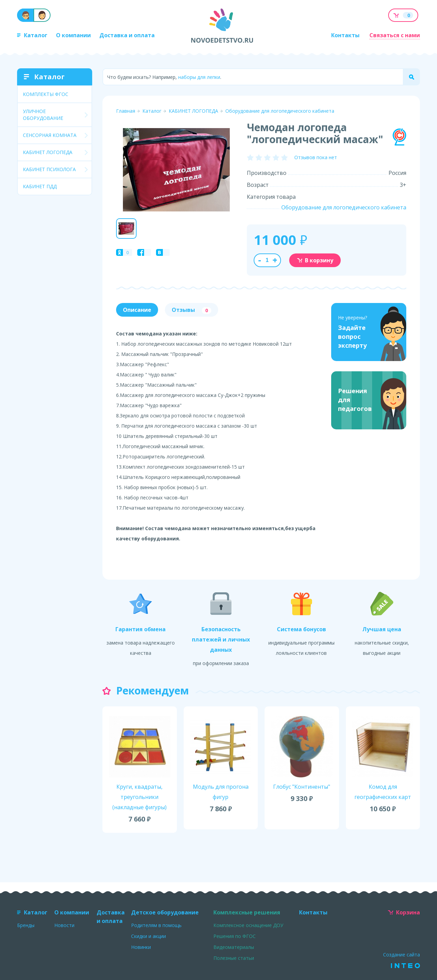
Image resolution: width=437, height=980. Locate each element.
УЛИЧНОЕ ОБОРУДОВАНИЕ (43, 115)
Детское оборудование (165, 912)
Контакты (345, 35)
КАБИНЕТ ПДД (40, 186)
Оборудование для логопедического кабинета (280, 111)
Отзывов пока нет (316, 157)
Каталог (32, 35)
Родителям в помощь (156, 925)
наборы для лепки (199, 77)
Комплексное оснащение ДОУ (248, 925)
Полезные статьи (234, 958)
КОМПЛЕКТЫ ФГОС (46, 94)
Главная (126, 111)
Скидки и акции (149, 936)
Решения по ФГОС (235, 936)
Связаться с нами (395, 35)
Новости (64, 925)
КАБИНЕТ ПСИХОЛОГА (49, 169)
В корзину (315, 260)
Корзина (404, 912)
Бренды (26, 925)
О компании (73, 35)
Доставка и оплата (127, 35)
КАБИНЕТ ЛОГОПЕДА (48, 152)
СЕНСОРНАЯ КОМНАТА (50, 135)
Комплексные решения (247, 912)
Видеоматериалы (234, 947)
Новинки (141, 947)
